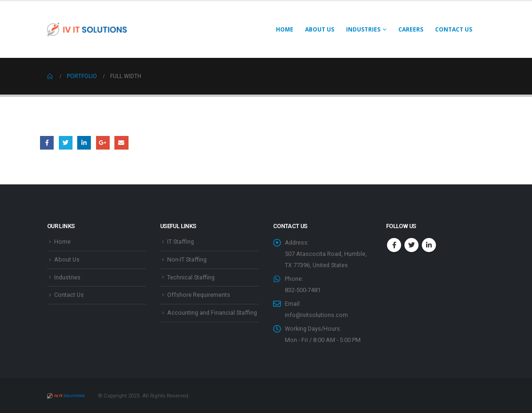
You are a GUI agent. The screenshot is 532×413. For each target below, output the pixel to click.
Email (121, 143)
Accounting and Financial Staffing (212, 313)
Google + (103, 143)
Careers (411, 29)
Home (285, 29)
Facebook (47, 143)
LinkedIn (84, 143)
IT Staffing (181, 242)
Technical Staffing (191, 277)
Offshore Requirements (199, 295)
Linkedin (429, 245)
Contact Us (454, 29)
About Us (320, 29)
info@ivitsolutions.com (316, 315)
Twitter (66, 143)
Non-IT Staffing (187, 259)
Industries (67, 277)
